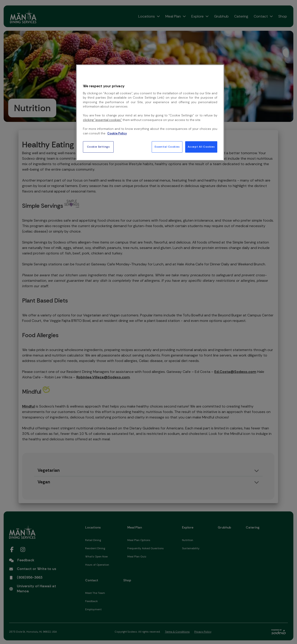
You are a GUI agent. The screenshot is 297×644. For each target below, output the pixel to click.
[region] (150, 113)
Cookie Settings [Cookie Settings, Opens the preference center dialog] (98, 147)
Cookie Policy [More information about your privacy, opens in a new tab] (117, 133)
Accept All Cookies (201, 147)
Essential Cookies (167, 147)
